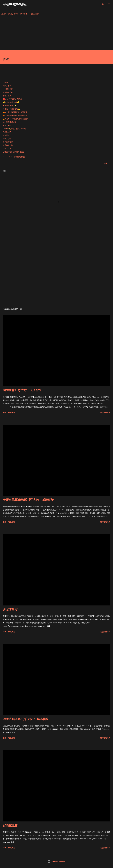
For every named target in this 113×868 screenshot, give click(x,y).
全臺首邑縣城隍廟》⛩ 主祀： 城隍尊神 (28, 500)
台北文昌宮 (10, 609)
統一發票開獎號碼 (9, 122)
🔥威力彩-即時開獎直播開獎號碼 (15, 112)
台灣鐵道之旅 (8, 145)
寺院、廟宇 (7, 86)
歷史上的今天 (8, 125)
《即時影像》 (24, 14)
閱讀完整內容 (105, 412)
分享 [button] (106, 163)
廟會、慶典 (7, 96)
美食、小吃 (7, 139)
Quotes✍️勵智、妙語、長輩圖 (14, 129)
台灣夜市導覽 (8, 142)
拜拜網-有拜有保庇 (15, 4)
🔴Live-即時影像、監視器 (13, 99)
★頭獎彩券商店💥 (10, 106)
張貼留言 (12, 412)
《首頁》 (3, 14)
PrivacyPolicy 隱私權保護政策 (14, 157)
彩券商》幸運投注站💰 (11, 109)
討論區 (5, 82)
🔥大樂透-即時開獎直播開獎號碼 (15, 115)
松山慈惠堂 (10, 825)
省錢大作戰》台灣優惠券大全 (14, 152)
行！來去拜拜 (8, 89)
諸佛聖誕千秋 (8, 92)
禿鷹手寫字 (7, 149)
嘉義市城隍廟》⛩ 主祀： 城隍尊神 (25, 719)
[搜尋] (103, 4)
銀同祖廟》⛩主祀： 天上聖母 (22, 390)
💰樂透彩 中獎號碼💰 (11, 102)
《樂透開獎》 (35, 14)
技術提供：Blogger (57, 861)
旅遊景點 (6, 135)
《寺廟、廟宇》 (13, 14)
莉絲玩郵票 (7, 132)
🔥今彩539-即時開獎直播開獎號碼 (16, 119)
